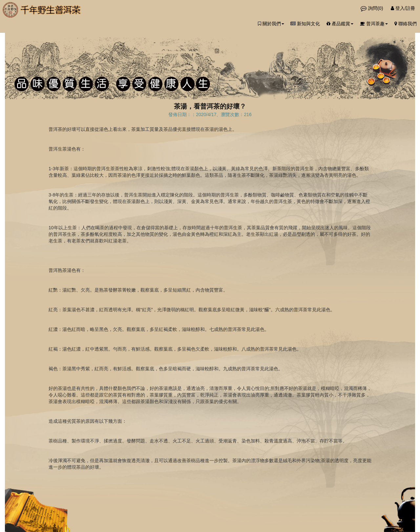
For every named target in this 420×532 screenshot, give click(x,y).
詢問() (372, 8)
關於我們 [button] (271, 24)
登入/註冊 (403, 8)
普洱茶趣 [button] (374, 24)
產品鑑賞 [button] (340, 24)
